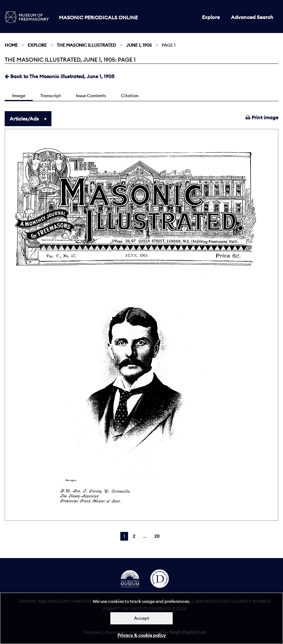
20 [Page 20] (157, 536)
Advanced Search (252, 17)
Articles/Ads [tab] (24, 119)
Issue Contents (91, 96)
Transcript (51, 96)
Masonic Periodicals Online (98, 17)
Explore (211, 17)
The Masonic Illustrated (86, 45)
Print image (262, 117)
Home (11, 45)
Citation (130, 96)
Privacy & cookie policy (142, 635)
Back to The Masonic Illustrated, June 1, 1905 (60, 76)
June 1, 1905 (139, 45)
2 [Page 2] (134, 536)
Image (19, 96)
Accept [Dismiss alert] (142, 618)
